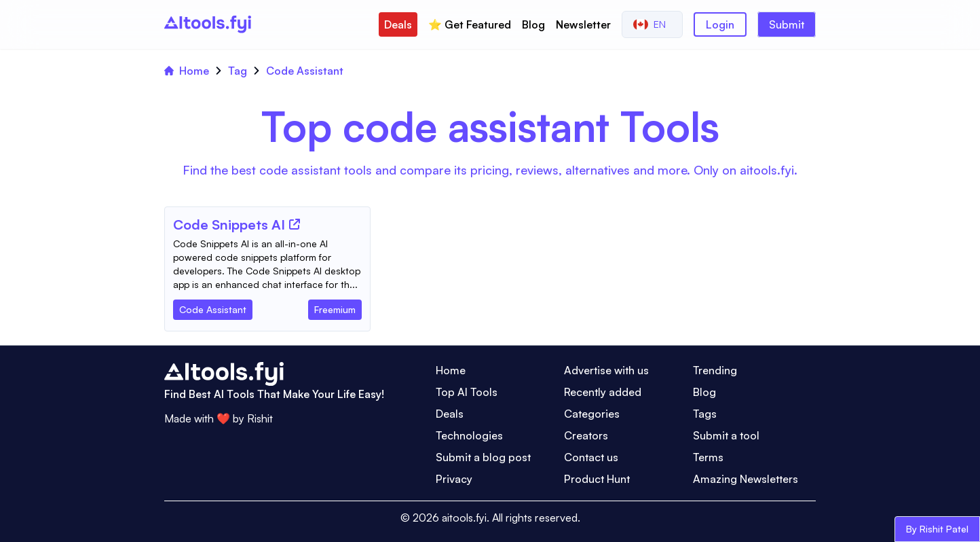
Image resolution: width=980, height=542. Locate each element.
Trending (715, 370)
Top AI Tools (467, 392)
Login (720, 24)
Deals (398, 24)
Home (187, 71)
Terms (708, 457)
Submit (787, 24)
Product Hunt (597, 479)
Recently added (603, 392)
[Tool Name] (229, 225)
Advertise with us (606, 370)
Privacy (454, 479)
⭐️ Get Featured (470, 24)
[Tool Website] (295, 224)
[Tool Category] (213, 307)
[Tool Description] (267, 264)
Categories (592, 414)
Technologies (469, 435)
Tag (238, 71)
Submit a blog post (483, 457)
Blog (533, 24)
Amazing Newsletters (746, 479)
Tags (705, 414)
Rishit (260, 418)
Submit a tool (726, 435)
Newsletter (583, 24)
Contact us (591, 457)
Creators (586, 435)
